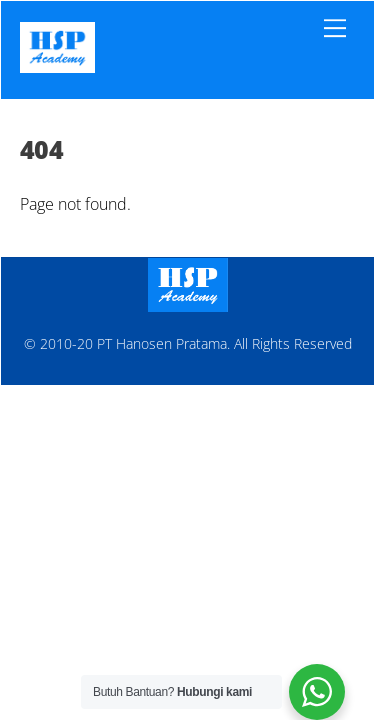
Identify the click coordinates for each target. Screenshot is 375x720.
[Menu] (335, 28)
